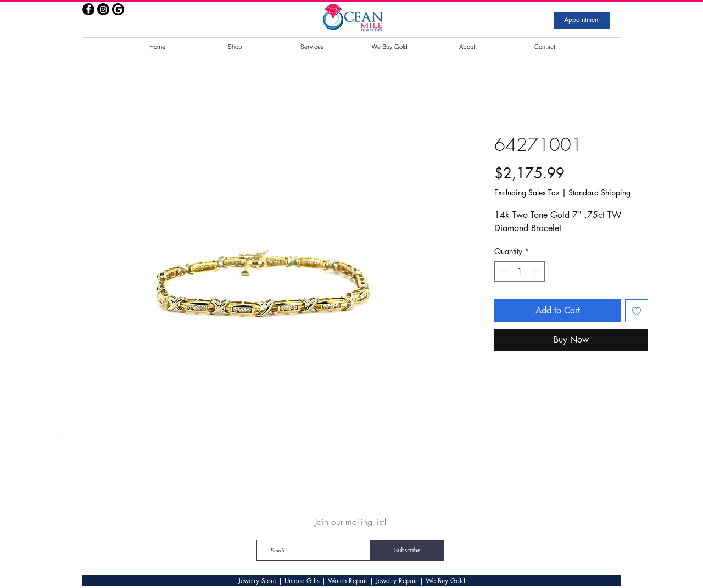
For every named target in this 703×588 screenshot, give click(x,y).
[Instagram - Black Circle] (103, 9)
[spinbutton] (520, 271)
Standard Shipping (599, 192)
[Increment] (536, 271)
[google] (118, 9)
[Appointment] (582, 20)
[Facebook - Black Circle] (88, 9)
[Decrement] (503, 271)
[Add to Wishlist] (637, 311)
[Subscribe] (407, 550)
